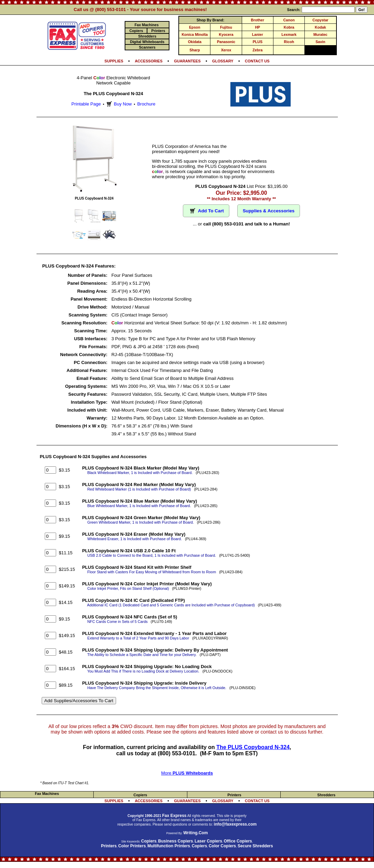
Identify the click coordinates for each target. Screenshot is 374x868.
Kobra (289, 27)
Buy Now (118, 104)
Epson (195, 27)
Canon (289, 20)
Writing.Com (195, 833)
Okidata (195, 42)
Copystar (320, 20)
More (187, 773)
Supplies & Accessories (269, 211)
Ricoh (289, 42)
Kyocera (226, 34)
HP (257, 27)
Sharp (195, 50)
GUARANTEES (187, 61)
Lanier (258, 34)
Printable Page (86, 104)
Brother (258, 20)
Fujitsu (226, 27)
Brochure (146, 104)
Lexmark (289, 34)
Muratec (320, 34)
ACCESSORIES (148, 61)
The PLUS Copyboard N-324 (253, 747)
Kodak (320, 27)
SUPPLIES (114, 61)
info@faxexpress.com (235, 824)
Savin (320, 42)
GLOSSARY (223, 61)
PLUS (258, 42)
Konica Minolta (195, 34)
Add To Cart (206, 211)
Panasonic (226, 42)
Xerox (226, 50)
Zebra (257, 50)
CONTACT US (257, 61)
